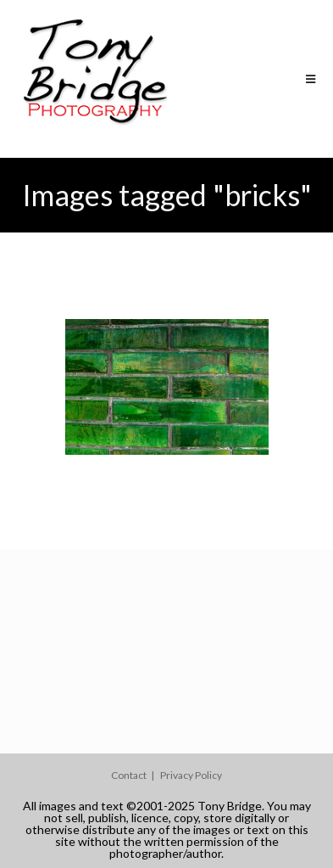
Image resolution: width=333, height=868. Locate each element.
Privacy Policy (191, 775)
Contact (129, 775)
